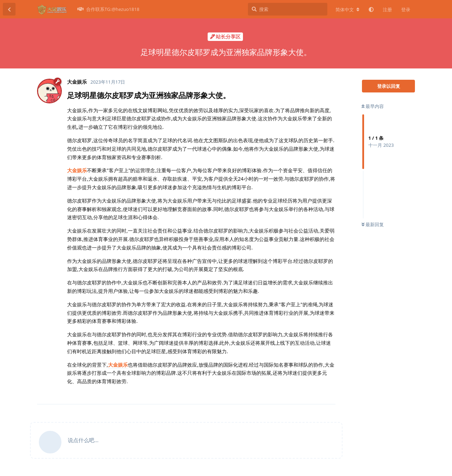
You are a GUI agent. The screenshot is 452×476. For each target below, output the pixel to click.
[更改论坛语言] (347, 10)
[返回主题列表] (9, 9)
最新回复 (373, 224)
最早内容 (373, 106)
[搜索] (288, 9)
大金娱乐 (77, 170)
